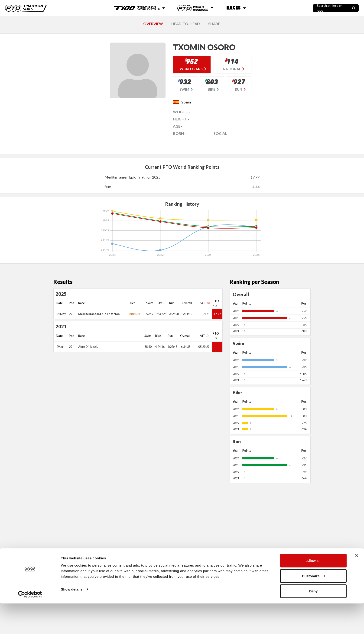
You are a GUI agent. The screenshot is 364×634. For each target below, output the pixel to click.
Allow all (314, 591)
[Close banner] (357, 586)
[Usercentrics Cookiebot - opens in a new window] (30, 625)
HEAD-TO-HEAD (186, 24)
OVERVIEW (153, 24)
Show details (72, 620)
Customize (314, 606)
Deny (314, 622)
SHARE (214, 24)
